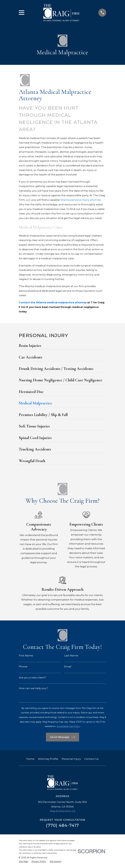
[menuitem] (63, 346)
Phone (23, 667)
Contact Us (92, 759)
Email (68, 667)
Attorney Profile (48, 759)
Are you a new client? (32, 678)
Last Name (71, 656)
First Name (26, 656)
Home (30, 759)
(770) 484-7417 (62, 825)
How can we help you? (33, 688)
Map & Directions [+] (62, 811)
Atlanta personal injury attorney (81, 200)
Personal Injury (71, 759)
